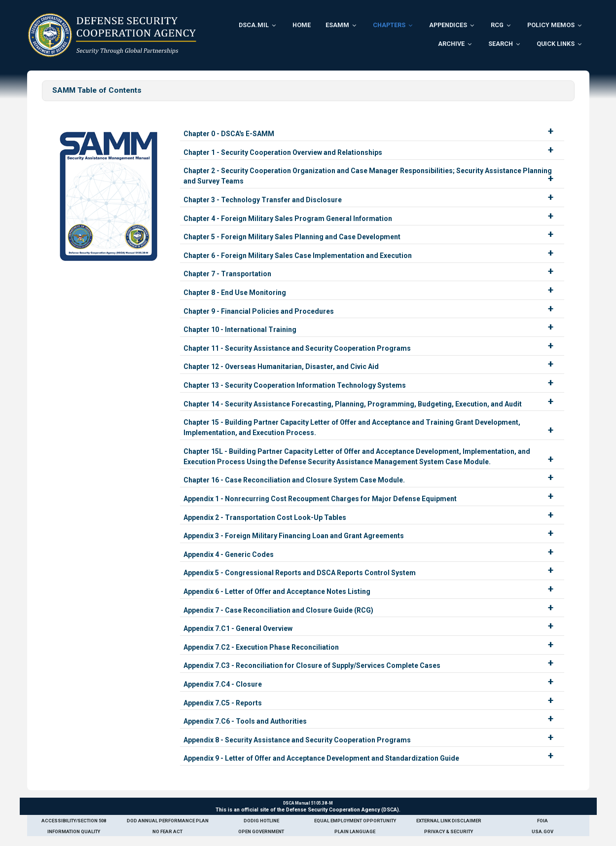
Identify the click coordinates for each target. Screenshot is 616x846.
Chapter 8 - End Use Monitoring (235, 293)
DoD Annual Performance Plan (168, 821)
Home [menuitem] (302, 25)
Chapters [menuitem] (389, 25)
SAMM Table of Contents (97, 90)
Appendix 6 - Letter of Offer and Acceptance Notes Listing (277, 591)
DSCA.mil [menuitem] (254, 25)
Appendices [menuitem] (448, 25)
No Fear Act (167, 831)
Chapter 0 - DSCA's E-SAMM (229, 134)
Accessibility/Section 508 (74, 821)
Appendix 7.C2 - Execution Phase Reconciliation (261, 647)
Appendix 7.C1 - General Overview (238, 628)
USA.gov (543, 831)
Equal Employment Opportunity (355, 821)
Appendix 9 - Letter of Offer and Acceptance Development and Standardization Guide (321, 758)
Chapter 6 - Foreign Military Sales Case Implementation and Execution (298, 256)
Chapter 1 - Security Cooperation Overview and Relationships (283, 152)
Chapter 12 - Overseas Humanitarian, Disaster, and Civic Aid (281, 367)
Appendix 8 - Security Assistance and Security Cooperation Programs (297, 740)
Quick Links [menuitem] (556, 44)
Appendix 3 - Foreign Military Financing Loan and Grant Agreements (294, 536)
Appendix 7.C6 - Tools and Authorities (245, 721)
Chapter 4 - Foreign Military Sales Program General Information (288, 219)
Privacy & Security (449, 831)
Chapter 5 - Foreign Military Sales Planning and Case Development (292, 237)
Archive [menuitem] (451, 44)
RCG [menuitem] (497, 25)
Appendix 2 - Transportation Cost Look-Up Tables (265, 517)
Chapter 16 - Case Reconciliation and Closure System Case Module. (294, 480)
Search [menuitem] (501, 44)
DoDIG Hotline (261, 821)
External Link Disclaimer (449, 821)
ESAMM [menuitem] (337, 25)
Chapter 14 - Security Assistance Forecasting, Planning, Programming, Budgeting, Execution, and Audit (353, 404)
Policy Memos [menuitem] (551, 25)
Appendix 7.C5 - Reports (223, 703)
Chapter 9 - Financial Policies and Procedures (259, 311)
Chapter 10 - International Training (240, 330)
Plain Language (355, 831)
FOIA (543, 821)
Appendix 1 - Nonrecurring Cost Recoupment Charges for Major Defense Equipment (320, 499)
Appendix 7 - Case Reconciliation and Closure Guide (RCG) (278, 610)
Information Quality (74, 831)
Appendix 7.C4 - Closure (223, 684)
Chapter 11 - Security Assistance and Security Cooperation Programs (297, 348)
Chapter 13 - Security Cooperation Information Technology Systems (295, 385)
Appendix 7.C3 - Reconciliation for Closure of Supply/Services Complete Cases (312, 665)
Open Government (261, 831)
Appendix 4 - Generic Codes (229, 554)
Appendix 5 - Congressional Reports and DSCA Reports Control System (300, 573)
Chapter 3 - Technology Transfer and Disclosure (263, 200)
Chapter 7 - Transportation (227, 274)
